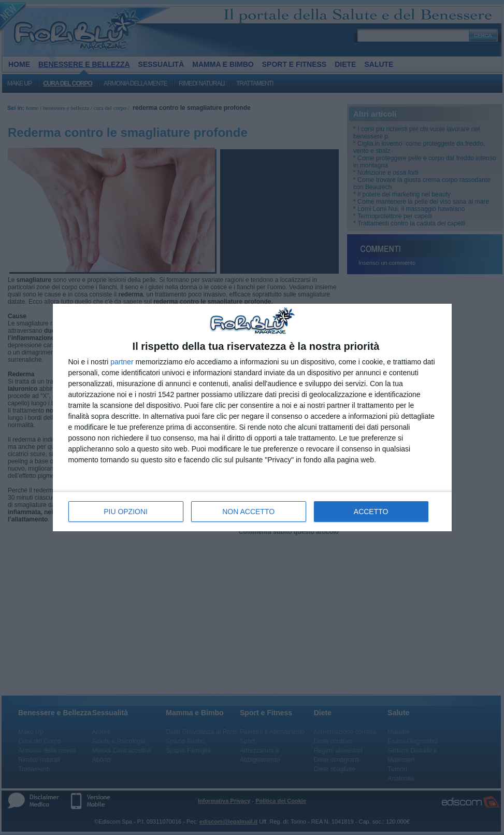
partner (122, 362)
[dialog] (252, 417)
